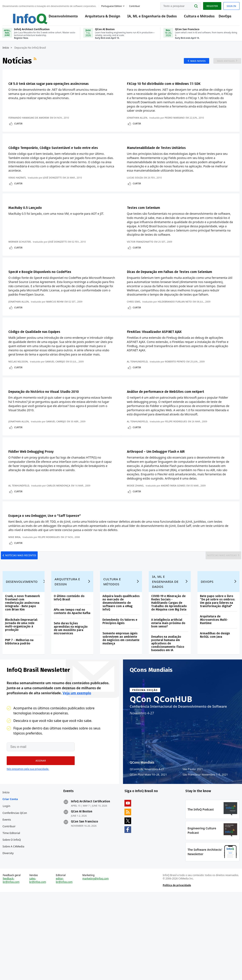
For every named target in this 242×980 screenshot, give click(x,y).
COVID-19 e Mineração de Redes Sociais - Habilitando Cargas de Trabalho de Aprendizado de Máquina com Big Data (169, 666)
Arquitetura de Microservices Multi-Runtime (213, 683)
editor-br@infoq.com (65, 963)
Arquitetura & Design (99, 17)
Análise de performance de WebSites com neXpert (177, 421)
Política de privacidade (176, 968)
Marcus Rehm (57, 326)
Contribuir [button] (136, 5)
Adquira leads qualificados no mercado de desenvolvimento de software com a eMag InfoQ (120, 666)
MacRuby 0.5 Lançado (31, 224)
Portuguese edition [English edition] (113, 5)
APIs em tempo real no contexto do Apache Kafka (70, 676)
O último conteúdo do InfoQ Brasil (70, 661)
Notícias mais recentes (25, 606)
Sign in (230, 5)
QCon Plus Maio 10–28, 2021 (148, 843)
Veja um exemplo (77, 761)
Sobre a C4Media (15, 919)
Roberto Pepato (177, 389)
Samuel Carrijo (57, 389)
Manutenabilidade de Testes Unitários (165, 157)
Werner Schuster (21, 259)
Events (8, 893)
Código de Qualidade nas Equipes (42, 358)
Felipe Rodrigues (178, 451)
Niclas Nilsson (20, 389)
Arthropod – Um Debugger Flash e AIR (165, 483)
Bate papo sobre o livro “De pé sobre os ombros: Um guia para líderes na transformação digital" (216, 664)
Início (7, 54)
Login (8, 879)
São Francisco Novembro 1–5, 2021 (205, 843)
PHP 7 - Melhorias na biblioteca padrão (21, 705)
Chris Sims (136, 326)
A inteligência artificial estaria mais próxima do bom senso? (168, 686)
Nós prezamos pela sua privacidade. (28, 837)
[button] (38, 829)
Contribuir (11, 899)
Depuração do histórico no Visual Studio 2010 (54, 421)
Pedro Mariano (177, 125)
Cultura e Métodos (195, 17)
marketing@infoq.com (96, 962)
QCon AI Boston (82, 885)
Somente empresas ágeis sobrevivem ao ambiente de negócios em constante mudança (120, 701)
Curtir (20, 130)
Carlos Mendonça (60, 518)
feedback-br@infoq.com (13, 963)
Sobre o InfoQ (13, 913)
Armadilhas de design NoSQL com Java (214, 698)
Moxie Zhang (137, 518)
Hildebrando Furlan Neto (177, 326)
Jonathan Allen (139, 125)
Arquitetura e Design (68, 645)
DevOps (221, 17)
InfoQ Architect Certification (91, 875)
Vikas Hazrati (19, 192)
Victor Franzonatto (142, 259)
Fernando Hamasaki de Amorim (30, 125)
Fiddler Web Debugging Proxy (38, 483)
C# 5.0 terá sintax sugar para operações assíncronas (60, 90)
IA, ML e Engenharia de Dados (148, 17)
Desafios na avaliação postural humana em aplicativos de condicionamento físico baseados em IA (167, 707)
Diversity (10, 926)
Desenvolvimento (59, 17)
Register (210, 5)
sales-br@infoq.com (39, 963)
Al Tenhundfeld (139, 389)
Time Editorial (13, 906)
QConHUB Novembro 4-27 (147, 837)
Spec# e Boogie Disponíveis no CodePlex (49, 291)
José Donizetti (54, 192)
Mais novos (193, 67)
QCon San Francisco (85, 895)
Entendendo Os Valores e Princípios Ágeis (120, 685)
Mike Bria (16, 584)
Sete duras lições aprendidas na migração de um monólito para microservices (72, 695)
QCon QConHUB (161, 767)
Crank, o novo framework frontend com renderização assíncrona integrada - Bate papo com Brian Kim (24, 666)
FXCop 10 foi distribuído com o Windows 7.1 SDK (175, 90)
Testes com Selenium (149, 224)
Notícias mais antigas (217, 606)
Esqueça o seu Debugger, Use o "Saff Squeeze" (54, 550)
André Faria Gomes (175, 518)
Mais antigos (222, 67)
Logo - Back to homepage (21, 15)
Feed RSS (37, 67)
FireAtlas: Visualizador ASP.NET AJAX (163, 358)
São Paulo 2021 (193, 837)
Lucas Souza (137, 192)
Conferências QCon (16, 886)
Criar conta (12, 872)
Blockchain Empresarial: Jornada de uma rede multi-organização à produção (23, 688)
